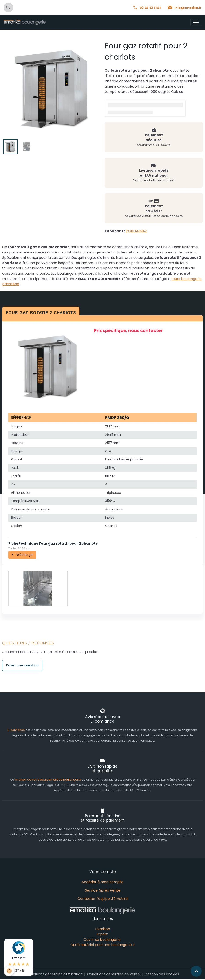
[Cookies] (9, 971)
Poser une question (22, 665)
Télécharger (22, 554)
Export (102, 934)
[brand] (25, 22)
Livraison (103, 928)
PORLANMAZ (136, 231)
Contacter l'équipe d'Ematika (102, 898)
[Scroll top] (196, 971)
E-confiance (16, 729)
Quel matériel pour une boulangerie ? (102, 944)
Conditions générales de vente (113, 974)
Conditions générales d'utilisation (54, 974)
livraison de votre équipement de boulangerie (48, 779)
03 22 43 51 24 (147, 8)
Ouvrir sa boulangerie (102, 939)
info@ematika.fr (184, 8)
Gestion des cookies (162, 974)
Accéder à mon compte (102, 881)
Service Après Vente (103, 890)
